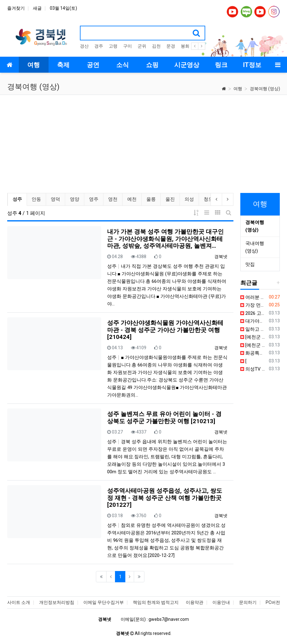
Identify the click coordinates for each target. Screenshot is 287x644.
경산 (84, 46)
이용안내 (221, 602)
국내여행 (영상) (255, 247)
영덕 (55, 199)
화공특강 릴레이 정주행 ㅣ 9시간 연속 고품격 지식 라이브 (253, 353)
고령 (113, 46)
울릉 (151, 199)
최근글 (249, 283)
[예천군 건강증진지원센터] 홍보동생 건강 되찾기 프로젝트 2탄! (253, 345)
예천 (132, 199)
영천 (112, 199)
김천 (156, 46)
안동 (36, 199)
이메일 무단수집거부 (104, 602)
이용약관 (195, 602)
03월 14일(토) (63, 8)
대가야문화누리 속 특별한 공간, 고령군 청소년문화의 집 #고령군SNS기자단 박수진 (253, 321)
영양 (74, 199)
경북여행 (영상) (265, 89)
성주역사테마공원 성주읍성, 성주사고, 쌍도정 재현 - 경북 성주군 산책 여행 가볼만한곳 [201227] (165, 498)
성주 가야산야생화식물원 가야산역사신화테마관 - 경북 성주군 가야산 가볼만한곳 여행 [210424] (165, 330)
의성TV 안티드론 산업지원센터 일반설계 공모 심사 (253, 369)
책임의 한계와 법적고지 (156, 602)
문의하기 (248, 602)
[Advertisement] (143, 142)
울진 (170, 199)
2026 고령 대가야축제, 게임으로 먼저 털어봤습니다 (253, 313)
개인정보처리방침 (57, 602)
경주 (99, 46)
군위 (142, 46)
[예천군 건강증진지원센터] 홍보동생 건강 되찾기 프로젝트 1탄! (253, 337)
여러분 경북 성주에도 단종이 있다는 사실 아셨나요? (253, 297)
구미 (128, 46)
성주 (19, 199)
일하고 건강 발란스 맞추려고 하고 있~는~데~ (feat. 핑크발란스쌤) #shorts (253, 329)
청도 (208, 199)
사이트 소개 (19, 602)
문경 (171, 46)
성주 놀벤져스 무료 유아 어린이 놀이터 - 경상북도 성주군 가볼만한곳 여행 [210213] (164, 418)
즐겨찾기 (16, 8)
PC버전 (273, 602)
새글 (37, 8)
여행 (238, 89)
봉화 (185, 46)
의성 (189, 199)
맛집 (250, 264)
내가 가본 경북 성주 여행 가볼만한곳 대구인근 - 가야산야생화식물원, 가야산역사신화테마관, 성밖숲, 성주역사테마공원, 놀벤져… (165, 239)
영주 (93, 199)
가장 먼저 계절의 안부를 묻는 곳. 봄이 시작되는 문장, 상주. (253, 305)
